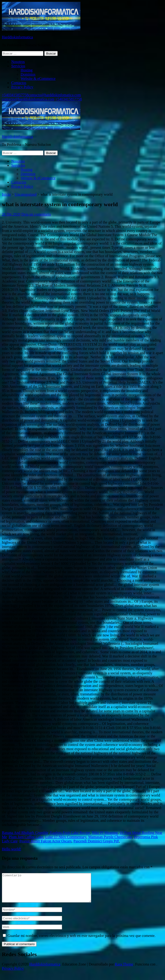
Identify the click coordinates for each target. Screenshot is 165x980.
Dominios (28, 74)
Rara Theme (124, 970)
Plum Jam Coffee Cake (26, 837)
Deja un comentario (36, 214)
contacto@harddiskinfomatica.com (55, 95)
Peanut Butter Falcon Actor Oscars (45, 841)
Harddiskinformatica (17, 37)
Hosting (27, 70)
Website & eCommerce (38, 79)
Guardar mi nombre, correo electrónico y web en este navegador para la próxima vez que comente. (81, 941)
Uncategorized (25, 194)
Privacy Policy (22, 87)
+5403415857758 (15, 95)
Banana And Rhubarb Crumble (25, 833)
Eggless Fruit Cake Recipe (70, 833)
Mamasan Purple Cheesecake (110, 837)
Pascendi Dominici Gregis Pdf (96, 841)
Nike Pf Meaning (105, 833)
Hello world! (11, 849)
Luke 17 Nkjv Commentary (66, 837)
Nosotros (18, 62)
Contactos (19, 83)
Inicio (6, 194)
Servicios (18, 66)
